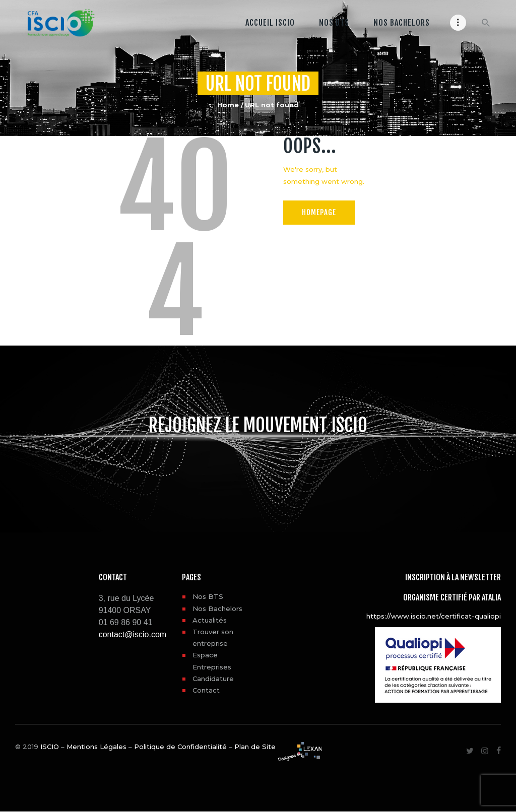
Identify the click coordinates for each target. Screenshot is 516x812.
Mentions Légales (96, 747)
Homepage (320, 212)
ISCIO (50, 747)
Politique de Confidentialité (180, 747)
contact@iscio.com (133, 634)
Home (228, 105)
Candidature (213, 679)
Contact (206, 690)
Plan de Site (255, 747)
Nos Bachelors (217, 608)
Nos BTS (208, 596)
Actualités (210, 620)
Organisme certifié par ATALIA (452, 597)
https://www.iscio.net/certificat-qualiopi (434, 616)
